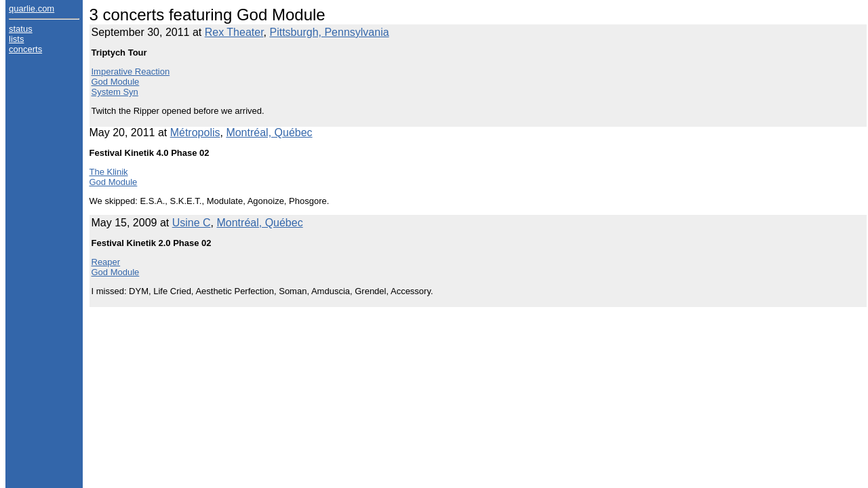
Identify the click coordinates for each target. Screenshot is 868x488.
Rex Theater (234, 32)
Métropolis (195, 133)
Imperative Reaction (131, 72)
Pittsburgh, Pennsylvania (330, 32)
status (21, 29)
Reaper (106, 262)
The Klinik (109, 172)
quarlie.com (32, 8)
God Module (116, 82)
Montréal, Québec (269, 133)
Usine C (192, 223)
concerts (25, 49)
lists (16, 39)
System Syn (115, 92)
